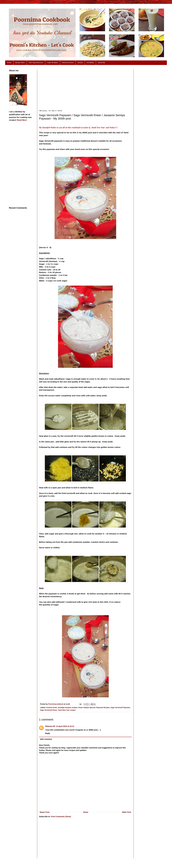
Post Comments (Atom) (61, 817)
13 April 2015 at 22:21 (65, 726)
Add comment (46, 739)
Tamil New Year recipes (67, 710)
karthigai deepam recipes (68, 708)
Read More (22, 120)
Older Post (126, 812)
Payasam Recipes (103, 708)
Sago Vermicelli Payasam (120, 708)
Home (86, 812)
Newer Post (45, 812)
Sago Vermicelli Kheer (49, 710)
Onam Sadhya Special (87, 708)
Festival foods (52, 708)
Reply (48, 733)
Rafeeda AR (50, 726)
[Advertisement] (78, 87)
